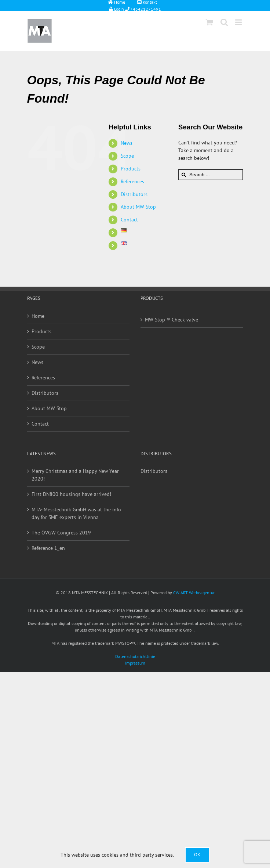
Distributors (134, 194)
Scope (127, 156)
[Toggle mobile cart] (209, 22)
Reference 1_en (48, 548)
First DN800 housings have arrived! (71, 494)
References (132, 181)
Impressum (135, 663)
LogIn (114, 9)
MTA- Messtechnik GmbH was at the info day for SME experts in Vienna (76, 513)
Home (38, 316)
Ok (197, 855)
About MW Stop (138, 207)
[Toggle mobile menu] (239, 22)
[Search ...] (211, 175)
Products (131, 169)
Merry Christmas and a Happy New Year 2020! (75, 475)
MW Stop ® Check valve (172, 320)
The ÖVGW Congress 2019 (61, 533)
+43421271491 (145, 9)
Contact (129, 220)
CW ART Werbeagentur (194, 593)
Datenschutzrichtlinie (135, 656)
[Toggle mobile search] (224, 22)
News (127, 143)
